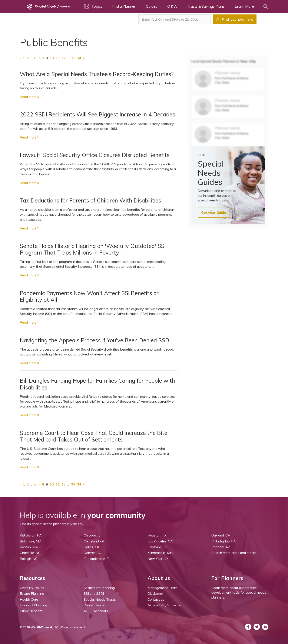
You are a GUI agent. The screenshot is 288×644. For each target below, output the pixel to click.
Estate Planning (32, 593)
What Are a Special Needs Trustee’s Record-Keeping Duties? (97, 74)
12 (64, 58)
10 (52, 58)
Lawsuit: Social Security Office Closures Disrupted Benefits (95, 155)
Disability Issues (32, 588)
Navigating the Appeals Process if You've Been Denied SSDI (95, 340)
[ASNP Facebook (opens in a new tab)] (248, 627)
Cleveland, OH (95, 541)
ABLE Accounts (96, 611)
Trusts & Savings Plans (206, 6)
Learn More (244, 6)
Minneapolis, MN (160, 553)
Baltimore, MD (31, 541)
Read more (29, 97)
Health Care (29, 599)
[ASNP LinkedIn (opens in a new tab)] (265, 627)
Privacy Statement (73, 627)
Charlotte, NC (30, 553)
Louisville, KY (157, 547)
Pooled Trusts (94, 605)
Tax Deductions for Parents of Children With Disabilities (90, 200)
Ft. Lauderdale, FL (97, 559)
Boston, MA (29, 547)
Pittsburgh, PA (31, 535)
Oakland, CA (221, 535)
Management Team (163, 588)
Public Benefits (31, 611)
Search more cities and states (234, 553)
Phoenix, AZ (221, 547)
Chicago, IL (92, 535)
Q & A (172, 6)
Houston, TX (157, 535)
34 (79, 58)
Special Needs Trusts (100, 599)
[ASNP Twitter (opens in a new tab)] (257, 627)
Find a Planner (124, 6)
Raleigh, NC (29, 559)
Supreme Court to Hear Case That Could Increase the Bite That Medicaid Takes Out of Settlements (94, 436)
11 (58, 58)
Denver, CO (92, 553)
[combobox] (175, 19)
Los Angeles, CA (160, 541)
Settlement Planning (99, 588)
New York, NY (158, 559)
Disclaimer (155, 593)
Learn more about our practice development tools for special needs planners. (239, 592)
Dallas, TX (91, 547)
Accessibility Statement (166, 605)
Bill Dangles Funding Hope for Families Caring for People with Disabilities (97, 384)
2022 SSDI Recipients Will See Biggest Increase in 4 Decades (97, 114)
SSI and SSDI (94, 593)
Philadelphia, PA (224, 541)
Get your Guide (214, 212)
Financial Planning (33, 605)
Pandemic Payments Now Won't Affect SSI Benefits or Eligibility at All (89, 296)
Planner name (228, 73)
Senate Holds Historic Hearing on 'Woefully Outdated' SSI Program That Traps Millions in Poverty (93, 249)
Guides (151, 6)
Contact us (156, 599)
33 (73, 58)
